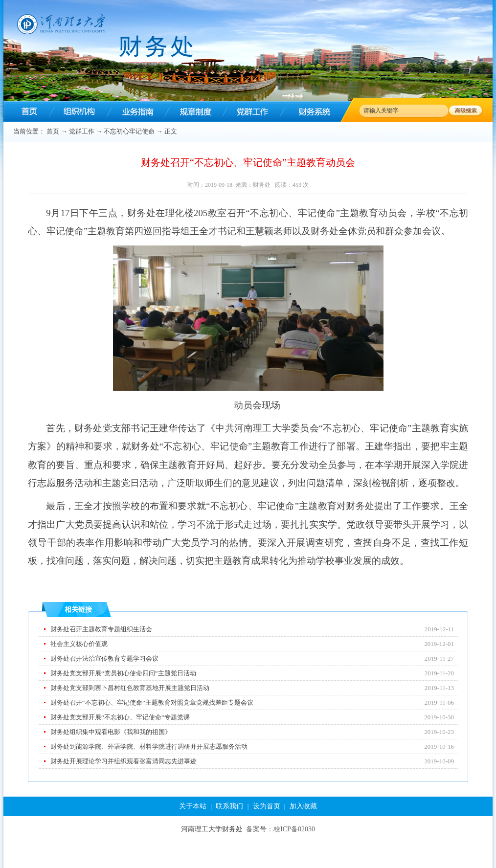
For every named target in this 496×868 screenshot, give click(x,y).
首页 (53, 131)
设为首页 (267, 806)
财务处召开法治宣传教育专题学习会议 (104, 658)
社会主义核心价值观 (79, 644)
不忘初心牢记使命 (129, 131)
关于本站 (193, 806)
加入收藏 (303, 806)
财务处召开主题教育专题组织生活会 (101, 629)
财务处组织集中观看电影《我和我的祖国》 (111, 732)
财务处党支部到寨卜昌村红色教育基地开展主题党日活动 (130, 688)
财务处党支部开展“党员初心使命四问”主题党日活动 (123, 673)
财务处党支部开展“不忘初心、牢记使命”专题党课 (120, 717)
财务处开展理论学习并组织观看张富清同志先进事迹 (124, 761)
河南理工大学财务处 (212, 829)
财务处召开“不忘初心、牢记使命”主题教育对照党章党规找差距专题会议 (152, 702)
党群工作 (82, 131)
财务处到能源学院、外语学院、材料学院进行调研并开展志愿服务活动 (149, 746)
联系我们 (229, 806)
